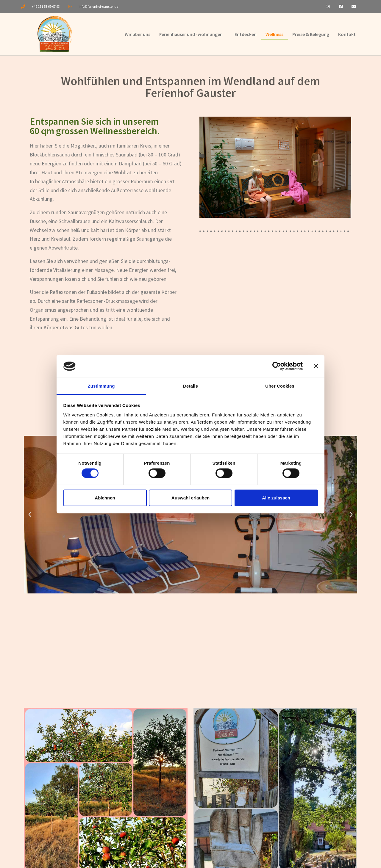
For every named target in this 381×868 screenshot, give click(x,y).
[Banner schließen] (316, 366)
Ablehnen (105, 498)
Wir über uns (138, 35)
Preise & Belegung (311, 35)
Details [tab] (190, 386)
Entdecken (246, 35)
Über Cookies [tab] (280, 386)
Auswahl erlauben (190, 498)
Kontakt (347, 35)
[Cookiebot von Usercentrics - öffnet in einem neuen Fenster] (277, 366)
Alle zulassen (276, 498)
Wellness (274, 35)
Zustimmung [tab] (101, 386)
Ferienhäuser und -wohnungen (191, 35)
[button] (30, 516)
